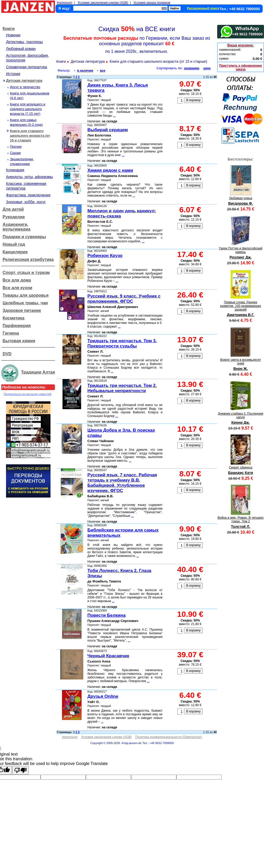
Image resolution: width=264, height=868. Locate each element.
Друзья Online (103, 696)
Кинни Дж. (240, 422)
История (13, 74)
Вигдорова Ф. (241, 203)
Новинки (13, 35)
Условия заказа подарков (152, 3)
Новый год (14, 244)
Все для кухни (17, 288)
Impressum (64, 3)
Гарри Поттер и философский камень (240, 250)
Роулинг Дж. (240, 257)
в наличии (85, 71)
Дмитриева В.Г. (241, 315)
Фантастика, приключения (28, 195)
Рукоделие (14, 217)
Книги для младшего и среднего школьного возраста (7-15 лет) (28, 109)
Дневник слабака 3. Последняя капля (241, 415)
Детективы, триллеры (24, 42)
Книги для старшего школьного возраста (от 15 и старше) (30, 136)
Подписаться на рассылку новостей (27, 394)
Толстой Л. (241, 527)
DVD (7, 354)
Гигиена (11, 333)
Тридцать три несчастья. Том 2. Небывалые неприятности (122, 388)
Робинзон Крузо (105, 256)
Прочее (16, 147)
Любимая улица (240, 198)
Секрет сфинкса (241, 467)
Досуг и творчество (25, 87)
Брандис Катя (241, 473)
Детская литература (24, 81)
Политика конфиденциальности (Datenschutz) (169, 737)
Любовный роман (21, 49)
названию (192, 68)
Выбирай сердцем (108, 130)
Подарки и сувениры (24, 237)
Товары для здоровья (26, 295)
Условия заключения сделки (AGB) (103, 3)
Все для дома (17, 280)
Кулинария (15, 170)
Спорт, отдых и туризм (26, 273)
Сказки (15, 153)
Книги (9, 29)
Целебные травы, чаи (25, 303)
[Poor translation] (20, 770)
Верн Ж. (241, 369)
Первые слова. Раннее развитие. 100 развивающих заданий (241, 306)
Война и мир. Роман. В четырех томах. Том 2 (241, 519)
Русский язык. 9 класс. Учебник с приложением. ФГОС (124, 299)
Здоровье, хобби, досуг (26, 202)
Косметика (13, 318)
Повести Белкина (106, 615)
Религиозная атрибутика (28, 259)
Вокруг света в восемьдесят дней (241, 362)
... (114, 116)
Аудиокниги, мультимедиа (16, 227)
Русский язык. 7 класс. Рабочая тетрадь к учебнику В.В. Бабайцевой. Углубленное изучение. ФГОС (122, 483)
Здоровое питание (22, 310)
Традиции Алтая (38, 372)
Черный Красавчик (108, 656)
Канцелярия (15, 252)
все (103, 71)
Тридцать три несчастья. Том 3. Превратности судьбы (122, 343)
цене (207, 68)
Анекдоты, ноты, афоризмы (29, 177)
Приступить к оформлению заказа (241, 67)
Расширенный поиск (203, 8)
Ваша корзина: (241, 45)
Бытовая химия (19, 341)
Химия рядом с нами (110, 170)
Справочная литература (27, 67)
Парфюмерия (17, 326)
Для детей (13, 209)
